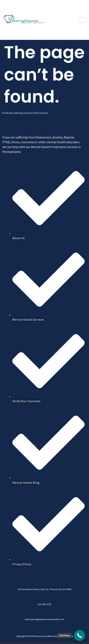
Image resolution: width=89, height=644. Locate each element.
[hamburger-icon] (83, 20)
